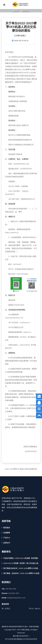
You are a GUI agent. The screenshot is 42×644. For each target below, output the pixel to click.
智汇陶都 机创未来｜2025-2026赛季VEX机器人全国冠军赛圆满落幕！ (22, 568)
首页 (16, 11)
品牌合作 (7, 543)
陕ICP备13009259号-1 (21, 636)
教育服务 (7, 528)
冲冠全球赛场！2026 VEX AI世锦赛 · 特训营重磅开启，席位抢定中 (22, 558)
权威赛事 (7, 533)
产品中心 (7, 538)
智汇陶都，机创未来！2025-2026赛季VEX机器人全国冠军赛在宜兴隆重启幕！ (22, 573)
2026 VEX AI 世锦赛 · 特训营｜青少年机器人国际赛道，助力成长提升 (22, 563)
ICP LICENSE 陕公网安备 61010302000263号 (21, 639)
